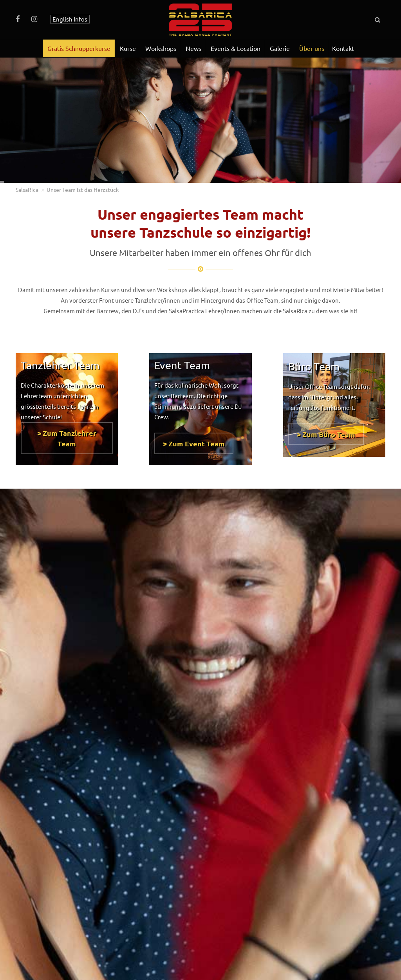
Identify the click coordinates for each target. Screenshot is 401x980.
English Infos (70, 19)
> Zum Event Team (194, 439)
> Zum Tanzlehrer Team (67, 434)
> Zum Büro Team (326, 434)
